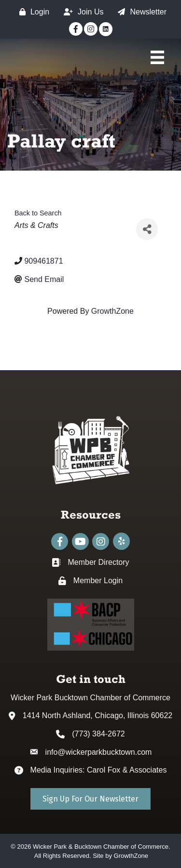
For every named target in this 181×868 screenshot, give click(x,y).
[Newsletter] (140, 12)
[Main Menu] (157, 57)
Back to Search (38, 213)
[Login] (32, 12)
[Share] (147, 229)
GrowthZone (112, 311)
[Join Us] (81, 12)
